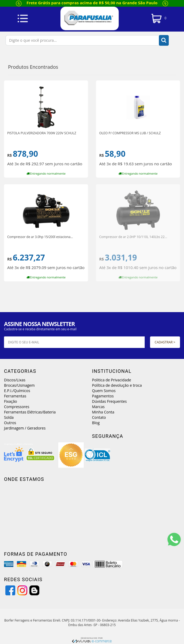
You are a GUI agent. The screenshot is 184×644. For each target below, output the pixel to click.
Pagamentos (103, 396)
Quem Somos (104, 391)
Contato (99, 417)
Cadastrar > (165, 342)
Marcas (98, 407)
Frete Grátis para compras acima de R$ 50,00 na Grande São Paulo (92, 3)
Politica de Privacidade (112, 380)
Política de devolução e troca (117, 385)
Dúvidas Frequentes (109, 401)
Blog (96, 423)
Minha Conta (103, 412)
